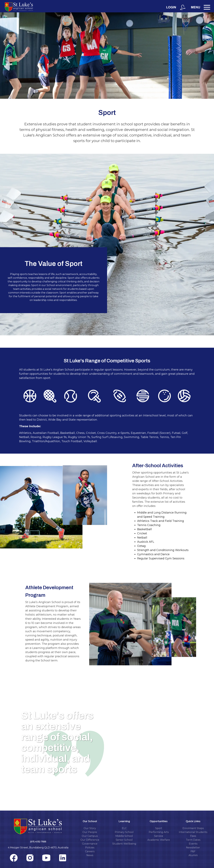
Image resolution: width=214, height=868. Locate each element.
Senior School (124, 840)
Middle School (124, 836)
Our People (90, 832)
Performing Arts (159, 832)
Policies (90, 848)
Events (193, 844)
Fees (193, 836)
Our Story (90, 828)
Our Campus (90, 836)
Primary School (124, 832)
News (90, 855)
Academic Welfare (159, 840)
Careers (90, 851)
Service (159, 836)
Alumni (193, 855)
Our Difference (90, 840)
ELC (124, 828)
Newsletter (193, 848)
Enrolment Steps (193, 828)
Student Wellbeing (124, 844)
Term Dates (193, 840)
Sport (159, 828)
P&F (193, 851)
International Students (193, 832)
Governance (90, 844)
